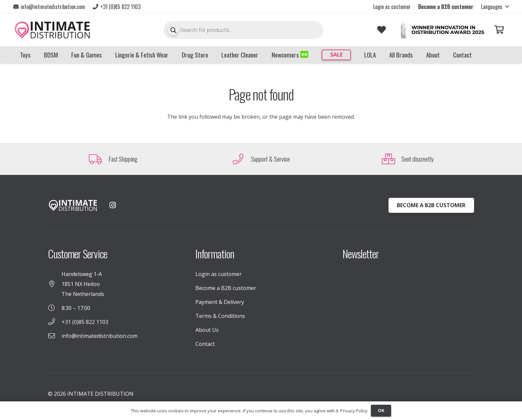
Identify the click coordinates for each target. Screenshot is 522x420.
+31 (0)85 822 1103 (85, 322)
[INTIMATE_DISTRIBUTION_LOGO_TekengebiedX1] (52, 30)
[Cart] (499, 30)
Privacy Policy (354, 411)
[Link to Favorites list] (381, 30)
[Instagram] (113, 205)
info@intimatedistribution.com (100, 336)
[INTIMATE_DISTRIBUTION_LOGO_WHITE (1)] (73, 205)
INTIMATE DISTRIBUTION (100, 394)
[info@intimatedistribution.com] (55, 336)
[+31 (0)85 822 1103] (55, 322)
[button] (495, 7)
